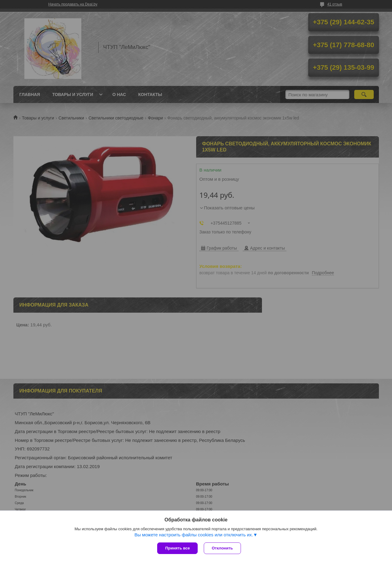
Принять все (177, 548)
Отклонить (222, 548)
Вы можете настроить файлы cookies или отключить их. (194, 535)
